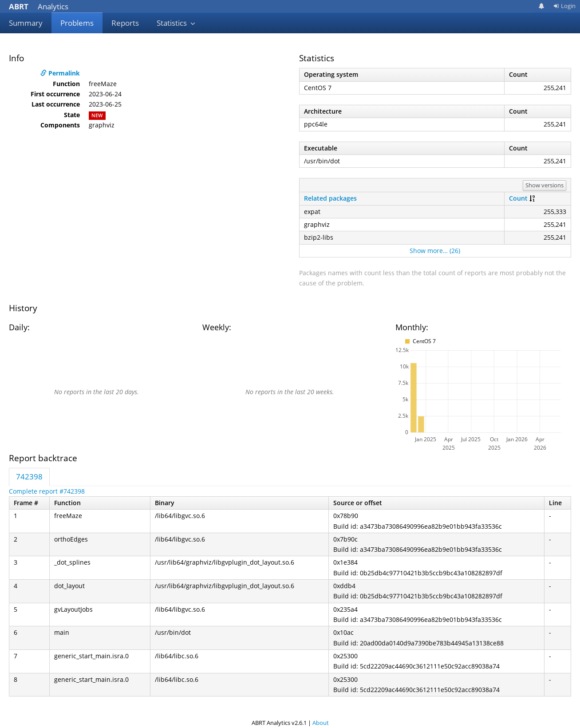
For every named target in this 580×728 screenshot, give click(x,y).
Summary (26, 23)
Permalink (60, 73)
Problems (77, 23)
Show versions (544, 185)
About (321, 723)
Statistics (176, 23)
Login (564, 6)
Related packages (330, 198)
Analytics (39, 6)
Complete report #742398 (47, 491)
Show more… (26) (435, 251)
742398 (29, 477)
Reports (125, 23)
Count (518, 198)
